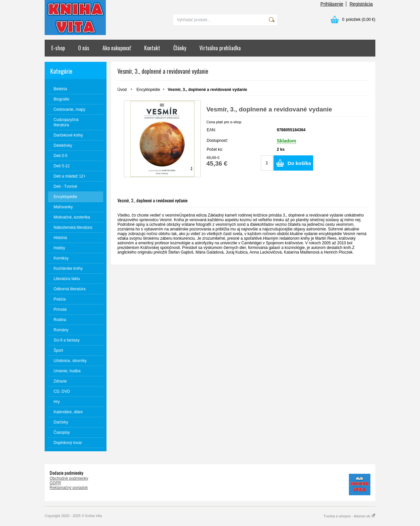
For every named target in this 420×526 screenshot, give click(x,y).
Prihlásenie (332, 4)
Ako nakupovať (117, 48)
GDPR (55, 483)
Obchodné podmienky (69, 478)
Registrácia (361, 4)
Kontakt (152, 48)
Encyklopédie (148, 90)
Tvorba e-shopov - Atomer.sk (349, 516)
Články (180, 48)
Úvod (122, 90)
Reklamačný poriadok (69, 488)
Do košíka (299, 163)
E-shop (58, 48)
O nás (84, 48)
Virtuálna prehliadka (220, 48)
